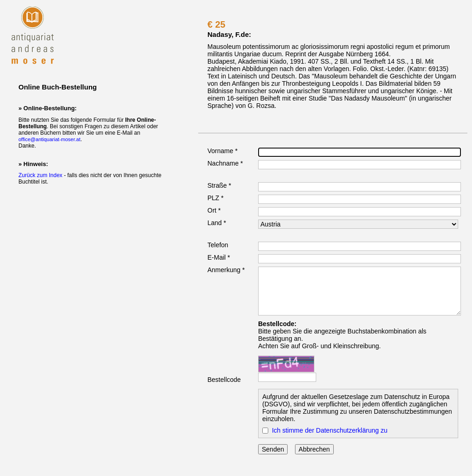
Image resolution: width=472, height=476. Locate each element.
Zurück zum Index (40, 175)
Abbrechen (314, 449)
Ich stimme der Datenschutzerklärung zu (330, 430)
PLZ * (215, 198)
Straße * (219, 185)
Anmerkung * (226, 270)
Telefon (218, 245)
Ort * (214, 210)
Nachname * (225, 163)
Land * (217, 223)
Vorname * (222, 151)
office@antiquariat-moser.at (49, 139)
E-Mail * (219, 257)
